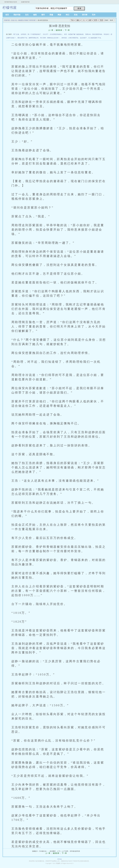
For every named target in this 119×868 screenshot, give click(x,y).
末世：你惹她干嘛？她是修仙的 (74, 34)
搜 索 (79, 8)
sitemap (59, 859)
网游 (59, 15)
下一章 (67, 30)
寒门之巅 (16, 34)
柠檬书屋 (10, 8)
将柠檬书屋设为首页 (11, 2)
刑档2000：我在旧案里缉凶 (94, 34)
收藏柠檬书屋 (25, 2)
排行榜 (85, 15)
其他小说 (14, 20)
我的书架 (17, 15)
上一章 (51, 30)
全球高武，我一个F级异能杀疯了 (31, 34)
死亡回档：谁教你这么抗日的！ (50, 38)
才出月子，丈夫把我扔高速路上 (53, 34)
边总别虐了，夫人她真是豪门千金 (90, 38)
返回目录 (59, 30)
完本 (94, 15)
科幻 (68, 15)
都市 (43, 15)
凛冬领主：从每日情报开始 (70, 38)
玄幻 (27, 15)
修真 (35, 15)
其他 (76, 15)
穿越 (51, 15)
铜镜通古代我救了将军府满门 (27, 20)
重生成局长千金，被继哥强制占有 (28, 38)
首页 (7, 15)
